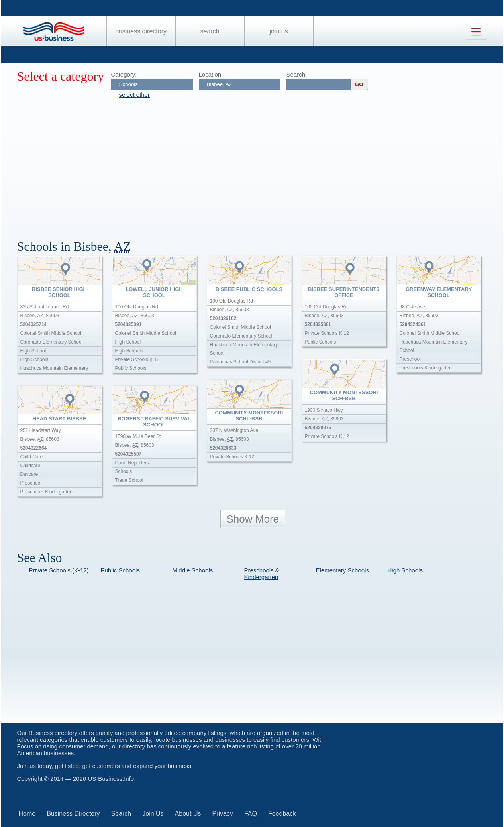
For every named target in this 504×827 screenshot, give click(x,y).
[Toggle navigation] (476, 32)
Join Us (278, 31)
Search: (297, 74)
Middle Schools (193, 570)
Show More (253, 519)
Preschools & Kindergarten (262, 574)
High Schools (405, 570)
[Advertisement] (256, 171)
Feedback (282, 814)
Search (210, 31)
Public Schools (120, 570)
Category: (124, 74)
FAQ (251, 814)
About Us (188, 814)
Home (27, 814)
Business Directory (141, 31)
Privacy (222, 814)
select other (135, 95)
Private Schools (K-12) (59, 570)
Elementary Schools (342, 570)
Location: (211, 74)
